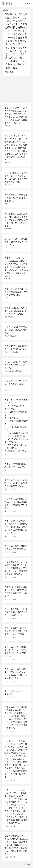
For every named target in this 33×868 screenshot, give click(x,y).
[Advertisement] (17, 89)
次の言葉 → (28, 864)
